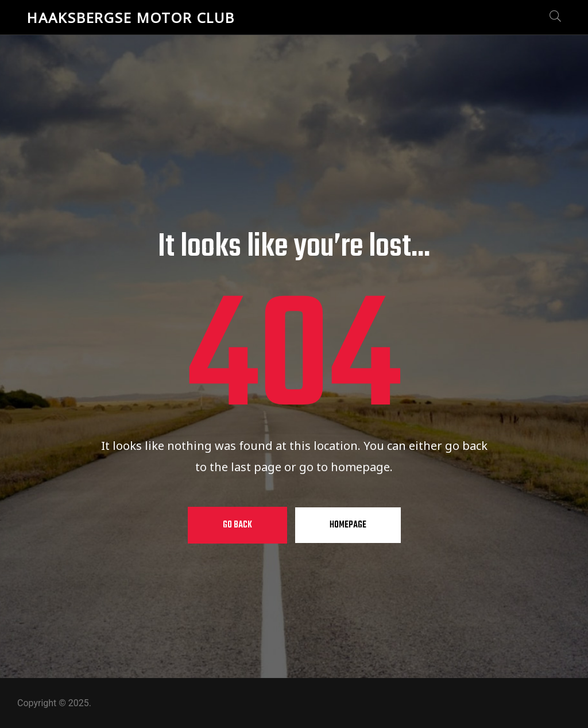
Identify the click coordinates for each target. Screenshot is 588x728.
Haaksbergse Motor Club (131, 18)
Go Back (237, 525)
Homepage (348, 525)
